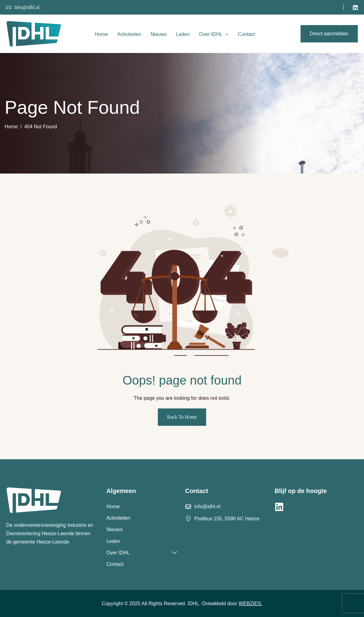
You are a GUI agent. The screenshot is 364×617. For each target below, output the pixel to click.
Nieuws (158, 34)
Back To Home (182, 417)
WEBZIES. (250, 604)
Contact (247, 34)
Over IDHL (214, 35)
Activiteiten (129, 34)
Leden (183, 34)
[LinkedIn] (355, 7)
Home (101, 34)
